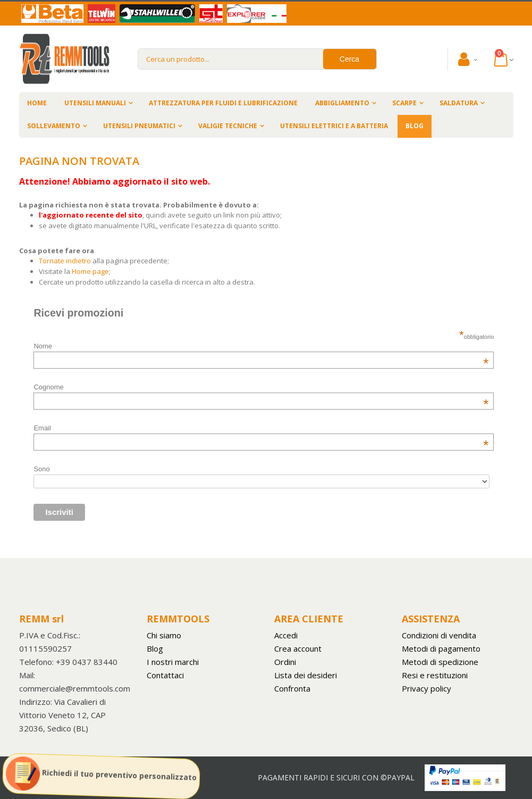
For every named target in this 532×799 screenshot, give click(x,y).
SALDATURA (459, 103)
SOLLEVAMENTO (54, 126)
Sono (41, 469)
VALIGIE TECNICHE (228, 126)
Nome (261, 346)
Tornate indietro (65, 261)
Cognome (261, 387)
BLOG (415, 126)
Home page (90, 271)
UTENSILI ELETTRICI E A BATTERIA (334, 126)
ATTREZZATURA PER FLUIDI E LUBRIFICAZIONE (223, 103)
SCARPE (404, 103)
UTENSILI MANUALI (95, 103)
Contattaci (165, 675)
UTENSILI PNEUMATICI (139, 126)
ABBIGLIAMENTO (342, 103)
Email (261, 428)
